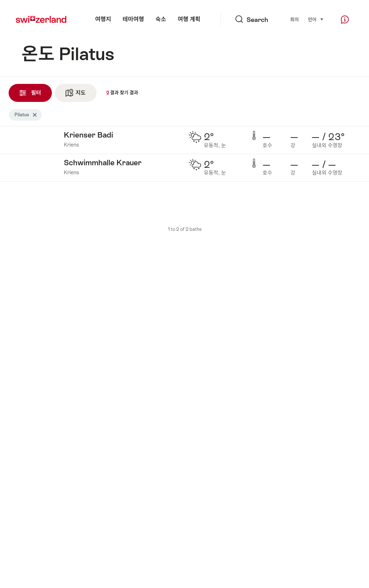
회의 (294, 20)
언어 (316, 19)
